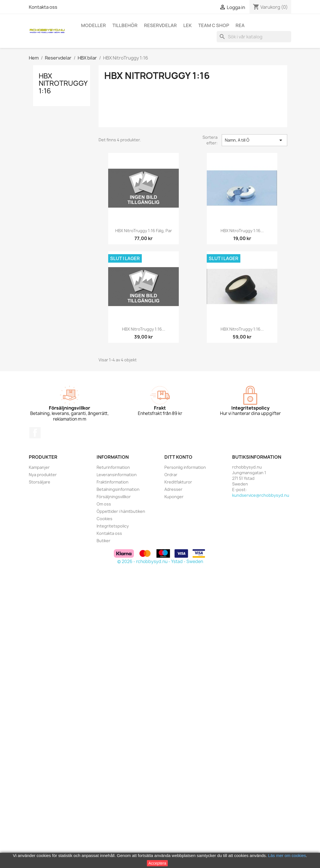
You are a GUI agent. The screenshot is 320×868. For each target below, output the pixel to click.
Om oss (104, 504)
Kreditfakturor (178, 482)
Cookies (105, 519)
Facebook (35, 433)
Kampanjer (39, 467)
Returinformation (113, 467)
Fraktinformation (113, 482)
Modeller (93, 25)
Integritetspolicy (113, 526)
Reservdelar (160, 25)
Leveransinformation (117, 475)
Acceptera (157, 863)
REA (240, 25)
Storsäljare (40, 482)
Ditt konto (178, 457)
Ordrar (171, 475)
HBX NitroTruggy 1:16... (242, 231)
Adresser (173, 489)
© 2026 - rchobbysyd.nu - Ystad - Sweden (160, 562)
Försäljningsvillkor (114, 497)
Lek (188, 25)
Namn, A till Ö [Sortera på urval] (254, 140)
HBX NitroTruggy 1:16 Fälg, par (144, 231)
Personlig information (185, 467)
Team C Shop (214, 25)
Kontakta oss (43, 7)
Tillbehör (125, 25)
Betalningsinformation (118, 489)
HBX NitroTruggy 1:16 (63, 83)
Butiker (104, 541)
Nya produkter (43, 475)
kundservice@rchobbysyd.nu (261, 495)
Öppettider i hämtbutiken (121, 511)
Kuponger (174, 497)
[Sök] (254, 37)
